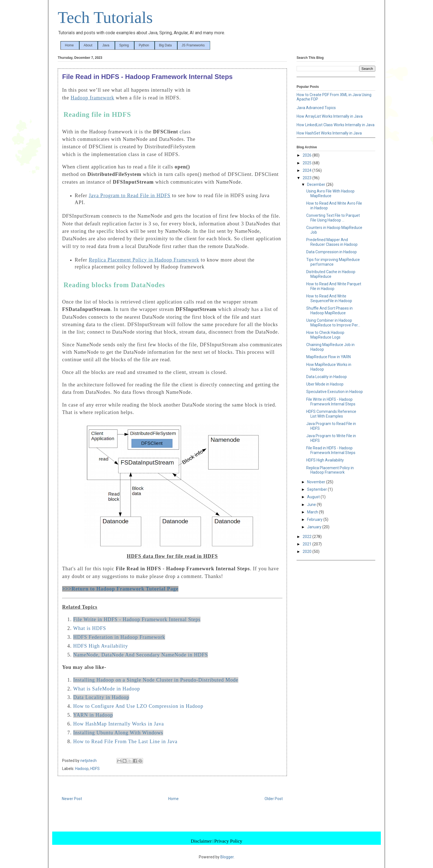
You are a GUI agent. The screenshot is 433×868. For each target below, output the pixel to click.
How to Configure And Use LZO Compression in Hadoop (138, 706)
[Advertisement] (241, 124)
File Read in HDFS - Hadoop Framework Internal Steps (331, 450)
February (315, 519)
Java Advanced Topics (316, 108)
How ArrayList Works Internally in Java (330, 116)
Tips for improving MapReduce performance (333, 262)
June (312, 505)
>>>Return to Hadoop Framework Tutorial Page (120, 589)
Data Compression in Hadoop (332, 252)
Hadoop (82, 769)
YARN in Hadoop (93, 715)
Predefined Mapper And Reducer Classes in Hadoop (332, 242)
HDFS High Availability (101, 646)
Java (106, 45)
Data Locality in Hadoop (101, 697)
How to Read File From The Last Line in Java (125, 742)
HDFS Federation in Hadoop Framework (119, 637)
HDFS (95, 769)
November (317, 482)
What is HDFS (90, 628)
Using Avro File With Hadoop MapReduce (330, 193)
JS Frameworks (193, 45)
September (317, 489)
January (315, 527)
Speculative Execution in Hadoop (335, 392)
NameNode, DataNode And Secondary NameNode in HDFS (141, 655)
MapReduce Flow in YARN (328, 357)
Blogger (227, 857)
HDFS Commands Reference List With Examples (331, 414)
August (314, 497)
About (88, 45)
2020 (307, 552)
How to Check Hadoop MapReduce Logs (325, 335)
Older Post (274, 799)
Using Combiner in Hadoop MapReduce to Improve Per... (333, 323)
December (317, 184)
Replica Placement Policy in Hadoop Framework (330, 470)
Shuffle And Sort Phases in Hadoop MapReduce (329, 311)
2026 (307, 155)
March (313, 512)
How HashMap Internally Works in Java (119, 724)
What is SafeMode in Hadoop (107, 689)
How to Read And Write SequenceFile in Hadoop (329, 298)
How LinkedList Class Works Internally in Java (336, 125)
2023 (307, 178)
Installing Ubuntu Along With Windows (118, 733)
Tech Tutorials (105, 17)
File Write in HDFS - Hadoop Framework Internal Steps (137, 619)
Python (144, 45)
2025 (307, 163)
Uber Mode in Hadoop (325, 384)
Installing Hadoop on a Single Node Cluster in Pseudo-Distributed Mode (156, 680)
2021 (307, 544)
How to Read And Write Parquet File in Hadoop (334, 286)
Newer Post (72, 799)
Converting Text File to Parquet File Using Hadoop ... (333, 218)
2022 (307, 537)
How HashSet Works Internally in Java (329, 133)
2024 (307, 170)
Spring (124, 45)
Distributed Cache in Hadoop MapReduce (331, 274)
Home (69, 45)
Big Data (165, 45)
